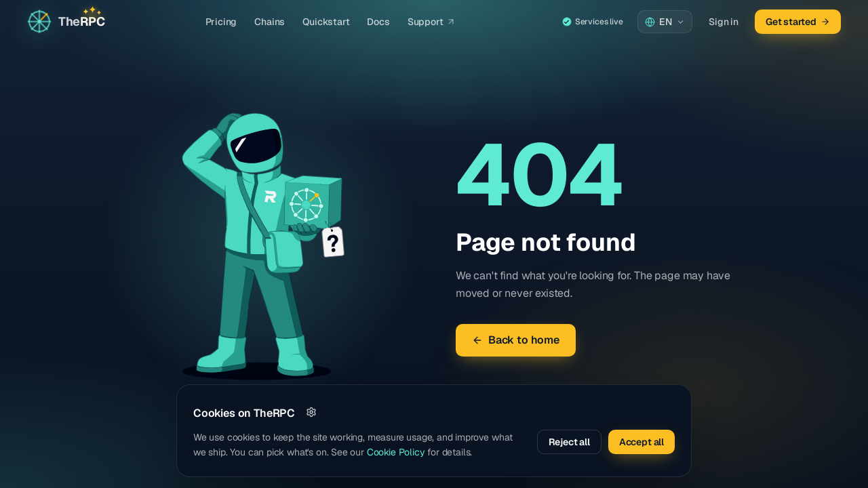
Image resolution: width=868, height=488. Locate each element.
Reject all (569, 442)
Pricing (221, 22)
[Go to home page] (66, 22)
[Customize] (311, 412)
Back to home (516, 340)
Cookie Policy (396, 452)
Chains (270, 22)
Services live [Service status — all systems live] (593, 22)
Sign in (724, 22)
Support (432, 22)
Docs (378, 22)
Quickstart (326, 22)
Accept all (642, 442)
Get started (798, 22)
